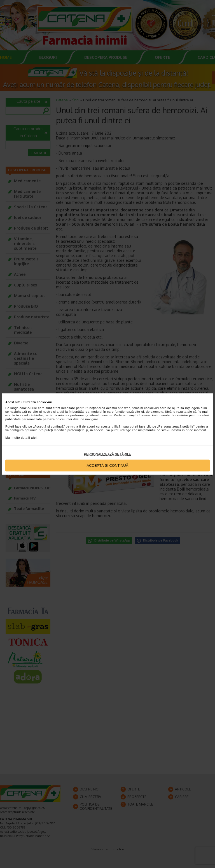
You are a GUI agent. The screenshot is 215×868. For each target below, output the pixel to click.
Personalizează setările (108, 454)
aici (34, 437)
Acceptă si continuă (108, 466)
